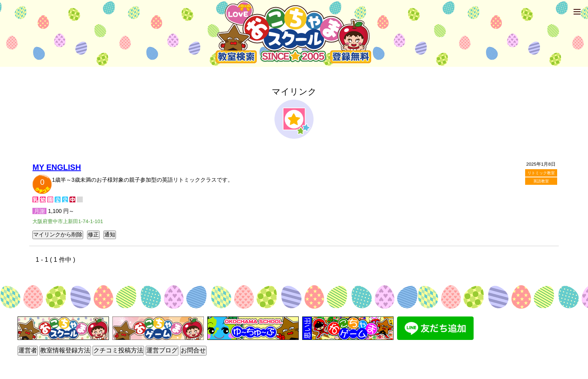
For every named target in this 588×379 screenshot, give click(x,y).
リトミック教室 (541, 173)
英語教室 (541, 181)
